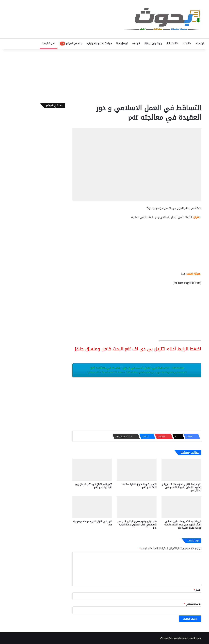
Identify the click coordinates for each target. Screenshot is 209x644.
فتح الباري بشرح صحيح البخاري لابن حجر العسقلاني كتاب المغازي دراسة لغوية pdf (137, 525)
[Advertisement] (105, 75)
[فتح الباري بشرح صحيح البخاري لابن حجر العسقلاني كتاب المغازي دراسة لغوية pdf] (137, 507)
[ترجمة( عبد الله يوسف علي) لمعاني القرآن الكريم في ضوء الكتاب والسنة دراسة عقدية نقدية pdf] (181, 507)
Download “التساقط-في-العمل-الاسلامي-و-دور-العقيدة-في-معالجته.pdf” (137, 370)
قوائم (137, 43)
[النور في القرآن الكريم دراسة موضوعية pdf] (92, 507)
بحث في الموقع (71, 43)
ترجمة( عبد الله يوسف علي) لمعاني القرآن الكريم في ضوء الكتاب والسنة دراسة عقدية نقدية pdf (183, 525)
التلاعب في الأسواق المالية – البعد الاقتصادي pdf (139, 486)
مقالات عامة (172, 43)
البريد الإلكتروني (193, 604)
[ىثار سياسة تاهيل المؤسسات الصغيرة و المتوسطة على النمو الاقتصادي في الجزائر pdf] (181, 470)
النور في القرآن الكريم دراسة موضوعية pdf (93, 523)
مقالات (188, 43)
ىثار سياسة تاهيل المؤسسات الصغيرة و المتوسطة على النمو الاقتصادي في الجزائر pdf (182, 487)
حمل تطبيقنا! (48, 43)
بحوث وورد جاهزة (153, 43)
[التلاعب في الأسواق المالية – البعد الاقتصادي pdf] (137, 470)
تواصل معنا (122, 43)
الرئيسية (200, 43)
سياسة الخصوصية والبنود (99, 43)
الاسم (197, 590)
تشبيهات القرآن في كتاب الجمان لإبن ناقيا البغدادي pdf (94, 486)
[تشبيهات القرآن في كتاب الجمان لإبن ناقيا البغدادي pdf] (92, 470)
